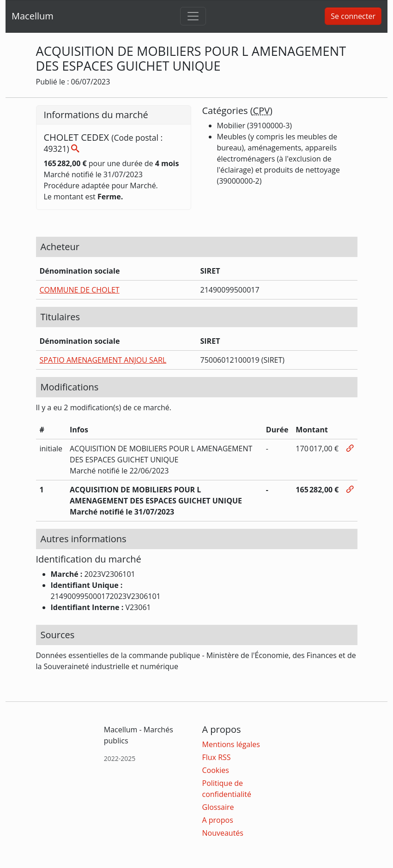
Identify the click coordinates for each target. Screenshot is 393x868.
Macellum (33, 16)
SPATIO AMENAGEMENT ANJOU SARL (103, 360)
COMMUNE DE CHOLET (80, 290)
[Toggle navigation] (193, 16)
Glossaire (218, 807)
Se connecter (353, 16)
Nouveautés (223, 833)
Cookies (216, 770)
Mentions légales (231, 744)
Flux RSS (217, 757)
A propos (218, 820)
